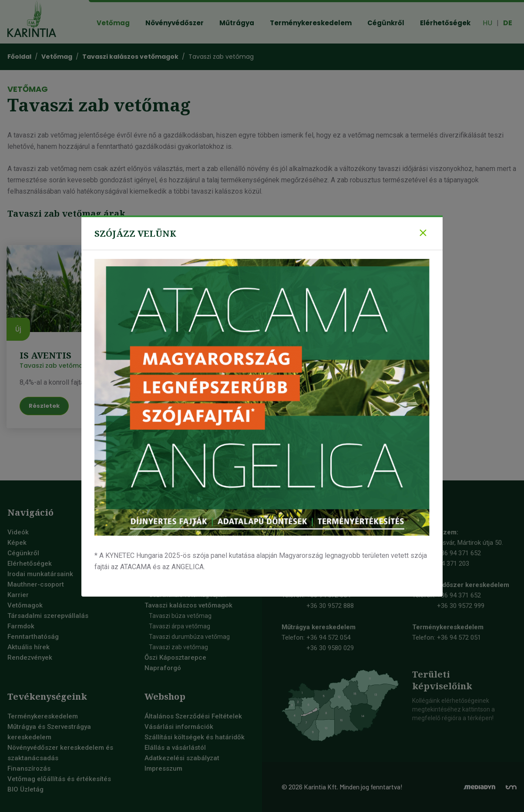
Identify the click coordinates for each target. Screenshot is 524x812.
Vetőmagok (25, 605)
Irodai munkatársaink (40, 574)
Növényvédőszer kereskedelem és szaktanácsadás (60, 753)
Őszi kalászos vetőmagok (183, 543)
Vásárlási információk (179, 727)
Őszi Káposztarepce (175, 658)
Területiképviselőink (442, 680)
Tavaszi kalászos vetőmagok (188, 605)
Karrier (18, 595)
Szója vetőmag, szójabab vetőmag (197, 532)
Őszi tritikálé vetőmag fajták (188, 595)
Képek (17, 543)
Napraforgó (163, 668)
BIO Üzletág (25, 789)
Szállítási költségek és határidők (195, 737)
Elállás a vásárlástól (175, 748)
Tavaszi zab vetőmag (178, 647)
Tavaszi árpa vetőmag (180, 626)
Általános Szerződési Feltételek (193, 716)
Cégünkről (23, 553)
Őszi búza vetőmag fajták (184, 574)
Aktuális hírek (29, 647)
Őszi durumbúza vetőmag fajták (193, 584)
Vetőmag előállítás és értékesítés (59, 779)
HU (487, 23)
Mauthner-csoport (36, 584)
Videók (18, 532)
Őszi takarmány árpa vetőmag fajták (199, 553)
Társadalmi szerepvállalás (48, 616)
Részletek (44, 406)
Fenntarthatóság (33, 637)
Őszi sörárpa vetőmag (179, 564)
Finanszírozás (29, 768)
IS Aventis (45, 355)
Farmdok (21, 626)
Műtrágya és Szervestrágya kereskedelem (49, 732)
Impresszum (163, 768)
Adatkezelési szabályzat (182, 758)
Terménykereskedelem (43, 716)
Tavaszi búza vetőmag (180, 616)
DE (508, 23)
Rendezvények (30, 658)
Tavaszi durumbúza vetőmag (189, 637)
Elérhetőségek (30, 564)
